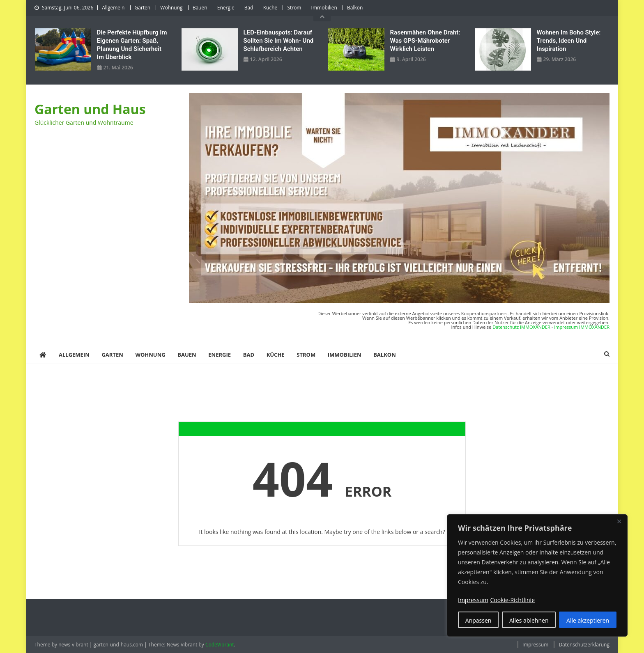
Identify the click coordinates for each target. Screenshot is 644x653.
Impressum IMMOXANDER (582, 327)
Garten (143, 8)
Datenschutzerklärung (584, 645)
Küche (270, 8)
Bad (249, 8)
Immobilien (324, 8)
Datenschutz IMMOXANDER (521, 327)
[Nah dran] (619, 521)
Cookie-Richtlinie (513, 600)
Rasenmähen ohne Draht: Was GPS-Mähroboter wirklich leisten (425, 41)
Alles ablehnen (529, 620)
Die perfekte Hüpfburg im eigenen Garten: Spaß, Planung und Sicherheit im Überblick (132, 45)
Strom (294, 8)
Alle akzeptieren (588, 620)
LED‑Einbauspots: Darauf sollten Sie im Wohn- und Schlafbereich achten (279, 41)
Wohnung (171, 8)
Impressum (535, 645)
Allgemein (113, 8)
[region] (537, 575)
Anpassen (478, 620)
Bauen (200, 8)
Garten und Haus (90, 109)
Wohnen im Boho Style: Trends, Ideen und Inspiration (569, 41)
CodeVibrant (220, 645)
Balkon (355, 8)
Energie (226, 8)
